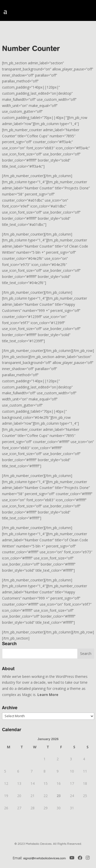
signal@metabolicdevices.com (45, 858)
